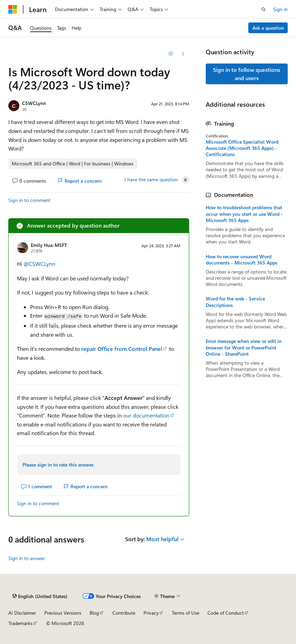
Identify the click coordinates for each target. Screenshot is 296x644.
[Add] (171, 54)
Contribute (124, 613)
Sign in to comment (29, 200)
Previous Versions (63, 613)
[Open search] (263, 9)
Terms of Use (186, 613)
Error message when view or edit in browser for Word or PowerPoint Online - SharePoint (244, 347)
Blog (94, 613)
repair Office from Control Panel (122, 349)
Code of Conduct (226, 613)
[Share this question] (183, 54)
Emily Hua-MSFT (49, 245)
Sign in (280, 9)
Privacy (151, 613)
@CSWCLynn (39, 264)
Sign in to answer (27, 558)
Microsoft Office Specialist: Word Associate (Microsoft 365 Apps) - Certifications (242, 148)
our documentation (146, 415)
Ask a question (268, 28)
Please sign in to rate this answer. (58, 465)
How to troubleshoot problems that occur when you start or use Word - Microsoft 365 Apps (244, 214)
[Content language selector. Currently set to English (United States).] (40, 596)
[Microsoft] (13, 9)
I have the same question (151, 180)
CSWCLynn (34, 103)
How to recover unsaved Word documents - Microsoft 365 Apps (242, 260)
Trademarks (20, 623)
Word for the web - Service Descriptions (235, 302)
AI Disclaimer (22, 613)
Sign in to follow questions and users (247, 74)
